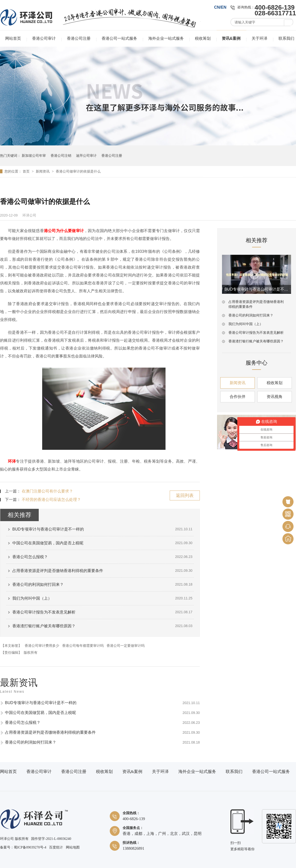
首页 (27, 171)
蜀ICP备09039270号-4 (30, 847)
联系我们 (286, 38)
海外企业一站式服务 (166, 38)
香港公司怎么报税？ (30, 557)
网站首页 (13, 38)
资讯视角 (275, 397)
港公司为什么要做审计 (64, 231)
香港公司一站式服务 (119, 38)
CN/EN (220, 7)
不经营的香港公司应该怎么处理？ (51, 500)
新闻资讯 (43, 171)
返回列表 (185, 495)
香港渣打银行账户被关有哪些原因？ (44, 626)
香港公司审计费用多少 (42, 646)
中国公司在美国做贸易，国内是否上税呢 (48, 543)
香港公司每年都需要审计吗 (83, 646)
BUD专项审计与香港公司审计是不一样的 (48, 529)
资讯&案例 (231, 38)
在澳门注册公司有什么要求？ (47, 491)
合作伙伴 (238, 397)
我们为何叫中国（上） (32, 598)
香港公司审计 (44, 38)
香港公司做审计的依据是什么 (78, 171)
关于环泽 (259, 38)
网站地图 (73, 847)
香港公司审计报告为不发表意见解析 (44, 612)
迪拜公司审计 (86, 156)
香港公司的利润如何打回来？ (38, 584)
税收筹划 (203, 38)
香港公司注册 (79, 38)
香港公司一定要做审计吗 (126, 646)
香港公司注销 (61, 156)
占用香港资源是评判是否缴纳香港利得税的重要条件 (58, 571)
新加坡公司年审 (34, 156)
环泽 (12, 461)
